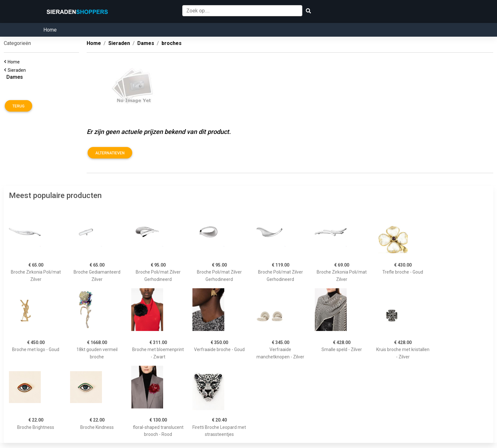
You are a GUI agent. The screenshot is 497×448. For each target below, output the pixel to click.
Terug (18, 106)
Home (50, 30)
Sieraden (18, 70)
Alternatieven (110, 153)
